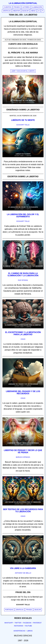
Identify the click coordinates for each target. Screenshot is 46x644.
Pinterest (37, 623)
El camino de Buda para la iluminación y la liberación (23, 274)
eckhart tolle (23, 125)
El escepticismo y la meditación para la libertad (23, 333)
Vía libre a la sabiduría (23, 568)
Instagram (18, 626)
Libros (30, 631)
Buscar (25, 11)
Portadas (9, 610)
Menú (33, 11)
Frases (17, 7)
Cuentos (8, 7)
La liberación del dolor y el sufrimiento (23, 215)
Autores (26, 7)
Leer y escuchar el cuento (23, 71)
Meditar (16, 11)
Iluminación (37, 7)
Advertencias (19, 631)
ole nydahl (23, 280)
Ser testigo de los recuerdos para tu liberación (23, 510)
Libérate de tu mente (23, 120)
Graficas (20, 610)
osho (23, 339)
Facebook (27, 623)
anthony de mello (23, 573)
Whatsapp (9, 623)
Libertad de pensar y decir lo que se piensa (23, 451)
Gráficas (7, 11)
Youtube (28, 626)
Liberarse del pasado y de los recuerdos (23, 392)
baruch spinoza (23, 457)
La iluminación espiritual (23, 3)
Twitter (18, 623)
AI (39, 11)
